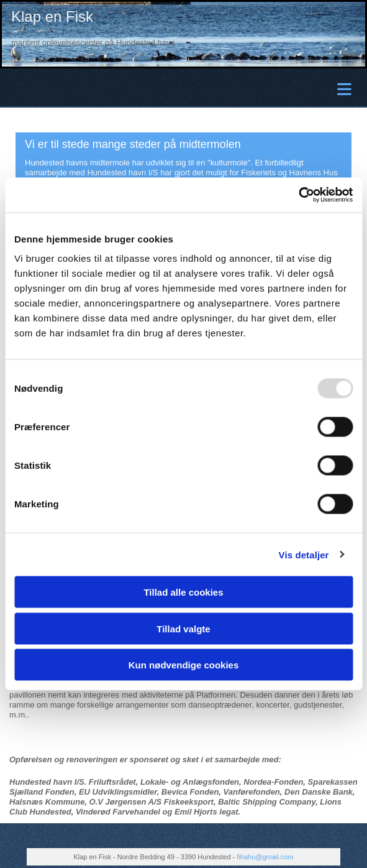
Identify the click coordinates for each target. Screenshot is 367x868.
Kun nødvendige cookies (184, 665)
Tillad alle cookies (183, 592)
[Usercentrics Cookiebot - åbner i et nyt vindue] (298, 195)
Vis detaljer (304, 554)
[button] (187, 88)
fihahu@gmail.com (265, 857)
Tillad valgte (183, 628)
